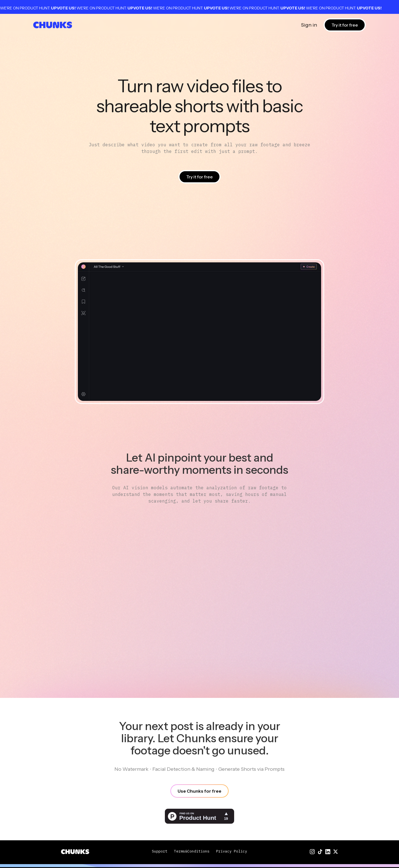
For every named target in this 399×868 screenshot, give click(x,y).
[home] (53, 25)
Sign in (309, 25)
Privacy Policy (232, 851)
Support (160, 851)
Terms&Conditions (192, 851)
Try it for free (345, 25)
